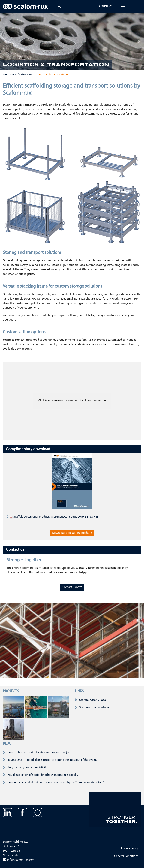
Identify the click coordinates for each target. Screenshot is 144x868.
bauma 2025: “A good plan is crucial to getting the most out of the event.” (52, 760)
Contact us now (72, 587)
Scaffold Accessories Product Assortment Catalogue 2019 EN (49, 517)
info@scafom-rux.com (19, 860)
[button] (5, 41)
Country (105, 6)
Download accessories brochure (72, 533)
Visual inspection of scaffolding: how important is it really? (43, 775)
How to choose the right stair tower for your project (39, 752)
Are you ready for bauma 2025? (27, 767)
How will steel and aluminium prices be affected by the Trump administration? (55, 782)
